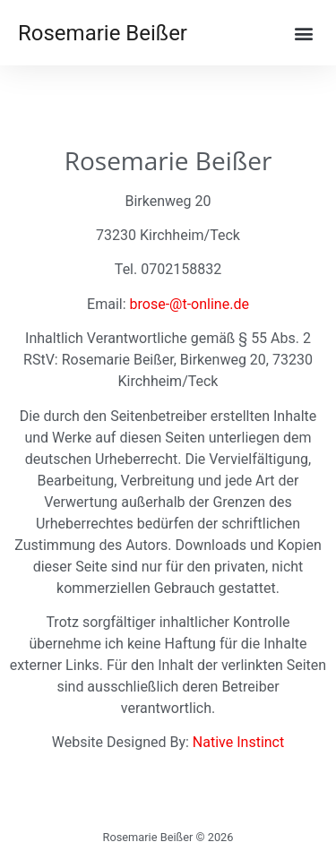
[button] (303, 33)
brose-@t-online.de (190, 304)
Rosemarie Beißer (103, 33)
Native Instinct (238, 742)
